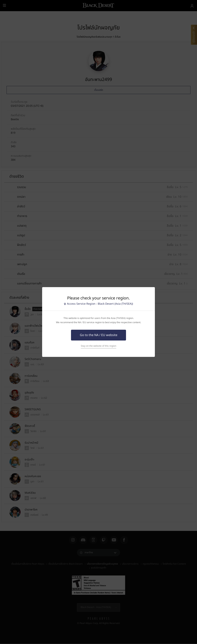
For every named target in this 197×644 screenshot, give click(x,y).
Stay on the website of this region (98, 346)
